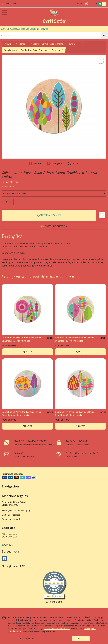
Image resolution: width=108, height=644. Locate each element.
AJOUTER (27, 352)
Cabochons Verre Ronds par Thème (47, 44)
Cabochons (21, 44)
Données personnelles (12, 519)
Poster (73, 163)
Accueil (8, 44)
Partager (36, 163)
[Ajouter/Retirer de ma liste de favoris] (102, 215)
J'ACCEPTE (81, 638)
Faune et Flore (74, 44)
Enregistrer (55, 163)
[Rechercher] (104, 36)
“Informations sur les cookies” (57, 629)
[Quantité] (8, 202)
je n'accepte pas (27, 638)
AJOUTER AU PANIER (49, 215)
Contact (79, 4)
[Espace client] (87, 4)
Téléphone (8, 545)
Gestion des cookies (11, 515)
